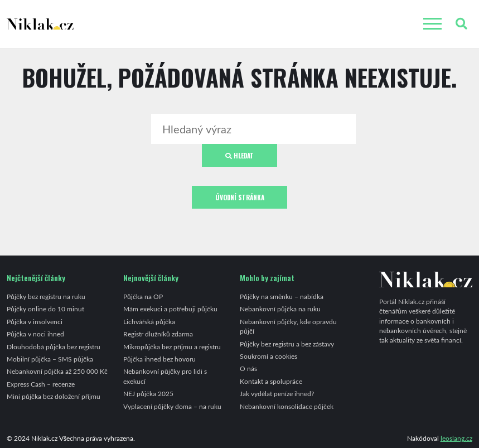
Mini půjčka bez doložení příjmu (54, 396)
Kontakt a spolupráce (271, 381)
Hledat (239, 155)
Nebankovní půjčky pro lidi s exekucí (165, 376)
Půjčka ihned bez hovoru (159, 359)
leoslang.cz (456, 438)
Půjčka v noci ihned (35, 334)
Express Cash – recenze (41, 384)
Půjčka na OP (143, 296)
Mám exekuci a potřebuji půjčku (170, 309)
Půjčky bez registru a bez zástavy (287, 344)
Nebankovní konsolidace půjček (287, 406)
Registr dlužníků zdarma (158, 334)
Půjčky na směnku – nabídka (282, 296)
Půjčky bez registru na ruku (46, 296)
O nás (248, 368)
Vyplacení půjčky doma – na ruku (172, 406)
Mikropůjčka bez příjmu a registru (172, 346)
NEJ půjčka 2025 (148, 393)
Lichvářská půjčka (149, 321)
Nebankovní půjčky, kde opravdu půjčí (288, 326)
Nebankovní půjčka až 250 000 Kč (57, 371)
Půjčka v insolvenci (35, 321)
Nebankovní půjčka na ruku (280, 309)
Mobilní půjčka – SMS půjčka (50, 359)
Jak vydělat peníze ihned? (277, 393)
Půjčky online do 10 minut (45, 309)
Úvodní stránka (240, 197)
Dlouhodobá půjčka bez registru (54, 346)
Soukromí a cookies (268, 356)
